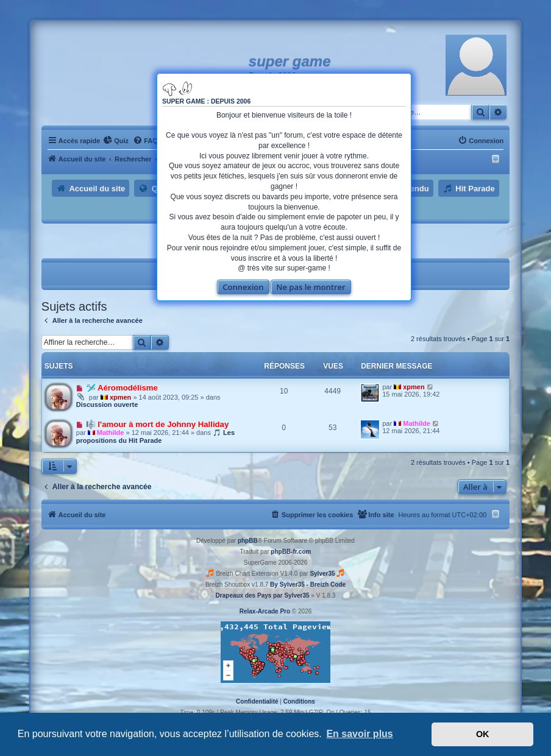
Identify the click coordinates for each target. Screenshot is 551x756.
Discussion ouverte (107, 404)
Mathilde (111, 433)
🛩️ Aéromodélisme (122, 388)
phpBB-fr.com (291, 552)
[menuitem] (116, 141)
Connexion (243, 287)
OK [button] (483, 734)
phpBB (248, 541)
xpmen (120, 397)
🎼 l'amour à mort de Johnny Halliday (158, 424)
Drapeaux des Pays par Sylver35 (263, 595)
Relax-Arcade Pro (265, 611)
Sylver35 (322, 574)
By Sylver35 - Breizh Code (308, 585)
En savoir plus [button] (359, 734)
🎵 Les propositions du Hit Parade (155, 436)
